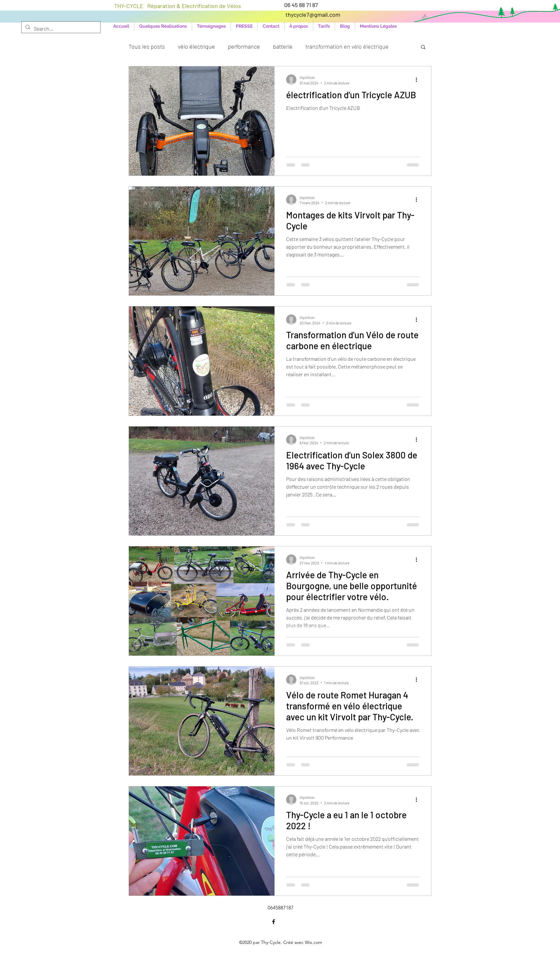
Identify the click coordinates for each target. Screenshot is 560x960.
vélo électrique (196, 46)
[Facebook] (274, 922)
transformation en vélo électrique (347, 46)
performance (244, 46)
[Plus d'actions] (419, 80)
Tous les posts (147, 46)
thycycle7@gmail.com (313, 14)
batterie (283, 46)
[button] (423, 48)
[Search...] (60, 29)
